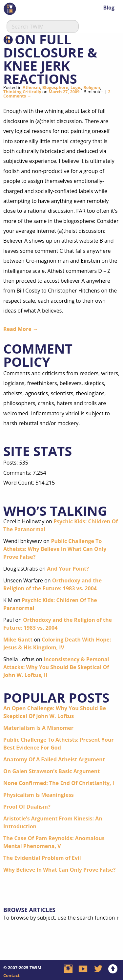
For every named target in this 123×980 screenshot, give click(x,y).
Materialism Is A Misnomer (38, 728)
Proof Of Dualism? (27, 807)
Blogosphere (55, 87)
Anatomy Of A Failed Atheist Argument (54, 759)
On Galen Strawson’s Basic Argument (51, 771)
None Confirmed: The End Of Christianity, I (59, 783)
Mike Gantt (18, 640)
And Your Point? (68, 569)
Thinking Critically (22, 92)
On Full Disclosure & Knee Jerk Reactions (50, 59)
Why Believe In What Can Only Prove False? (59, 870)
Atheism (31, 87)
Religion (92, 87)
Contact (11, 975)
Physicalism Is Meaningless (39, 795)
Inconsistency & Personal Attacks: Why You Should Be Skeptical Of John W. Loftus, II (56, 667)
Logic (76, 87)
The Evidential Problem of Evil (42, 858)
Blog (109, 8)
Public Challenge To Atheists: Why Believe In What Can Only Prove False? (55, 549)
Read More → (21, 329)
